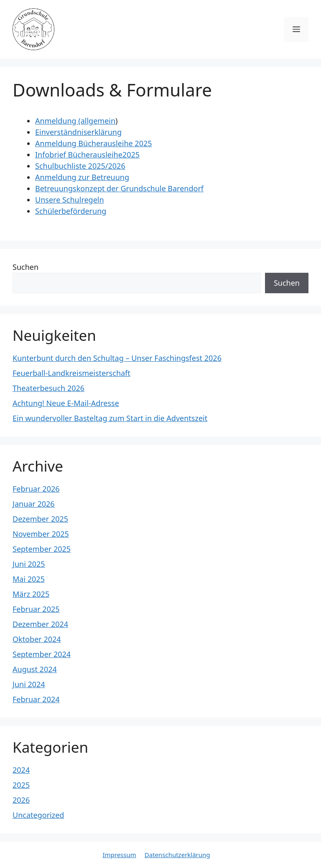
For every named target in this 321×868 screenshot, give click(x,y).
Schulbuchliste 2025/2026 (80, 166)
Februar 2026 (36, 489)
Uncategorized (38, 815)
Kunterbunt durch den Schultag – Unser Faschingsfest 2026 (117, 358)
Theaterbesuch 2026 (48, 388)
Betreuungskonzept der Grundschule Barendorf (119, 188)
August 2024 (35, 669)
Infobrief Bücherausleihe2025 (87, 155)
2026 (21, 800)
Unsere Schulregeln (70, 200)
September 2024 (42, 654)
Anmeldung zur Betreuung (82, 177)
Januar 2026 (34, 504)
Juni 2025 (29, 564)
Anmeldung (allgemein (75, 121)
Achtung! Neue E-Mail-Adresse (66, 403)
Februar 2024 (36, 699)
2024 (21, 770)
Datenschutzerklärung (177, 855)
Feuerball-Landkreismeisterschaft (71, 373)
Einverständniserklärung (78, 132)
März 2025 (31, 594)
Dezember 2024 (40, 624)
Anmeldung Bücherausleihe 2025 (94, 143)
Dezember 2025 (40, 519)
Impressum (119, 855)
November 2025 (41, 534)
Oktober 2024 (37, 639)
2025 (21, 785)
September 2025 (42, 549)
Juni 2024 (29, 684)
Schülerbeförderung (71, 211)
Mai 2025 (29, 579)
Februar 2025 (36, 609)
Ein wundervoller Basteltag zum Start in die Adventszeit (110, 418)
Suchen (25, 267)
